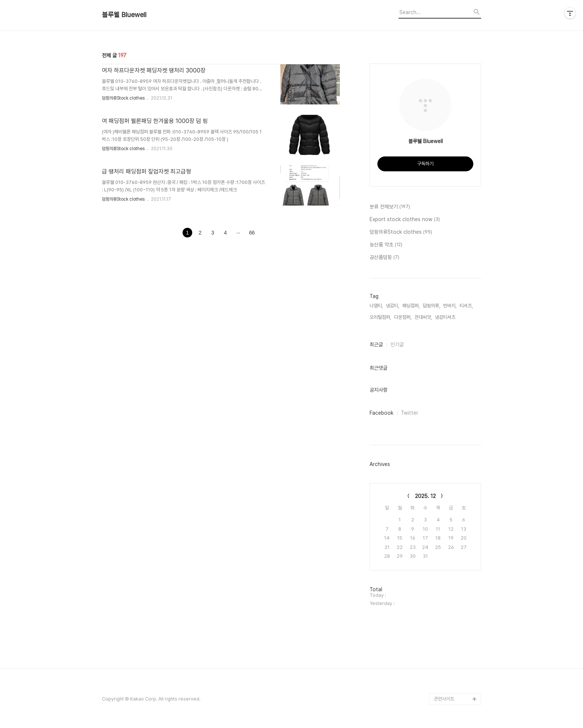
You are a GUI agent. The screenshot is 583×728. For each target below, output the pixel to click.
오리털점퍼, (380, 317)
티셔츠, (466, 306)
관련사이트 (444, 699)
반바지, (450, 306)
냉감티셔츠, (446, 317)
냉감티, (393, 306)
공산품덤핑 (384, 258)
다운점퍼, (403, 317)
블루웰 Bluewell (124, 15)
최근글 (376, 344)
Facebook (381, 413)
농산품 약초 (386, 245)
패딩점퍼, (411, 306)
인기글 (397, 344)
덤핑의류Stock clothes (124, 98)
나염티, (376, 306)
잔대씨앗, (423, 317)
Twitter (410, 413)
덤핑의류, (431, 306)
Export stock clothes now (405, 220)
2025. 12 (425, 496)
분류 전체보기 (390, 207)
